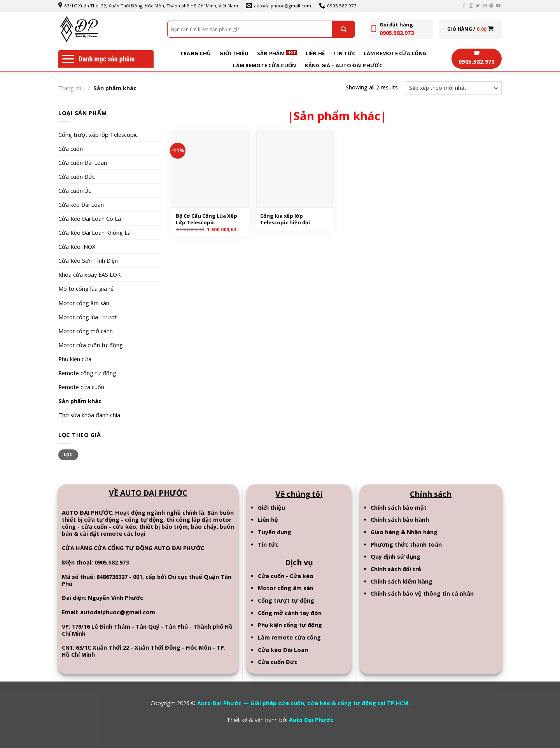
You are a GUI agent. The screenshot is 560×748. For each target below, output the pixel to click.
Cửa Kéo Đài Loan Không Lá (94, 233)
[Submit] (343, 29)
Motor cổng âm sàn (84, 303)
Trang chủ (195, 53)
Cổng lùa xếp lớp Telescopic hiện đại (285, 219)
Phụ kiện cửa (75, 359)
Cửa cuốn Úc (75, 191)
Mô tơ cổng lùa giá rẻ (86, 289)
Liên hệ (315, 53)
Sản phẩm (271, 53)
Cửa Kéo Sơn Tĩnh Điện (88, 261)
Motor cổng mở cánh (86, 331)
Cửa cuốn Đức (77, 177)
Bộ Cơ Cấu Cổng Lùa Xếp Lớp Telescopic (206, 219)
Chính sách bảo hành (400, 520)
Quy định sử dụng (395, 557)
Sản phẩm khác (80, 401)
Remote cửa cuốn (81, 387)
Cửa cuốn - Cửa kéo (286, 576)
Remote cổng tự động (87, 373)
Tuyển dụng (275, 532)
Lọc (68, 454)
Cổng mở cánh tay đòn (290, 613)
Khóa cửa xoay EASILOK (89, 275)
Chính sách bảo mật (399, 508)
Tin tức (344, 53)
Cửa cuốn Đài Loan (83, 163)
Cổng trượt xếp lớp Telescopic (98, 135)
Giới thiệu (234, 53)
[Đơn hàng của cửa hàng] (453, 88)
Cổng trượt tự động (286, 600)
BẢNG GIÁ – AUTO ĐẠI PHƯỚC (343, 65)
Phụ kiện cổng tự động (290, 625)
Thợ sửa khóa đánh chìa (89, 415)
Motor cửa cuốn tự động (91, 345)
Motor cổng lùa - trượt (88, 317)
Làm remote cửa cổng (395, 53)
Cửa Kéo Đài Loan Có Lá (90, 219)
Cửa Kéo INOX (77, 247)
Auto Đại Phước (311, 720)
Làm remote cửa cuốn (264, 65)
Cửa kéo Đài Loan (81, 205)
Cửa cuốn (71, 149)
